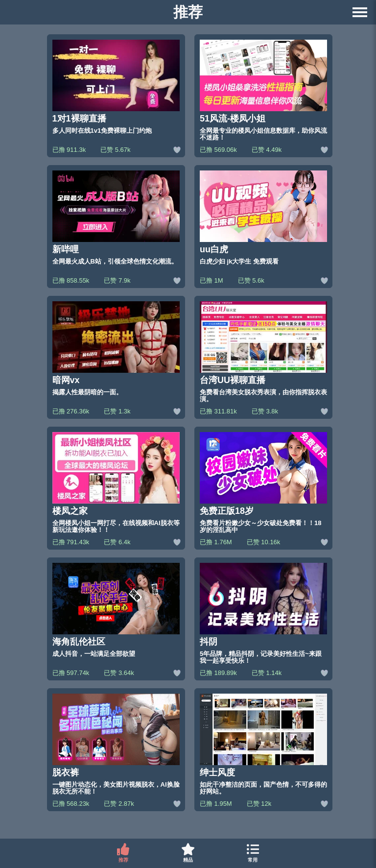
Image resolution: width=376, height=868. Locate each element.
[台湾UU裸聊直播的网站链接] (263, 352)
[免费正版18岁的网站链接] (263, 483)
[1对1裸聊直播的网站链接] (116, 90)
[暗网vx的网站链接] (116, 352)
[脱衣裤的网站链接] (116, 744)
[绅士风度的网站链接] (263, 744)
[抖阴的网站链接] (263, 614)
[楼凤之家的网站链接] (116, 483)
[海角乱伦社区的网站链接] (116, 614)
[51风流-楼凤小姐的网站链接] (263, 90)
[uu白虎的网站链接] (263, 221)
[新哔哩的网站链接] (116, 221)
